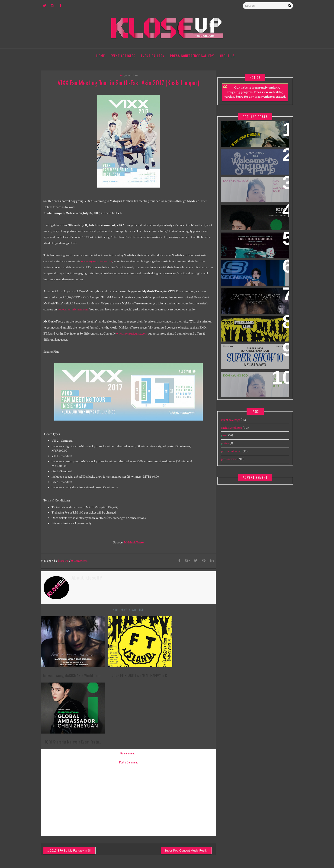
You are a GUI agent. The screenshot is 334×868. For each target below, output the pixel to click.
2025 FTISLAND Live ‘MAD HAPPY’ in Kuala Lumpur (251, 330)
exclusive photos (231, 433)
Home (101, 56)
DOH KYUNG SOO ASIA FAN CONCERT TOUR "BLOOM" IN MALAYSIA (253, 386)
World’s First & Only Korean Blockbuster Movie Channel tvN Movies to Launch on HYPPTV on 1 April (253, 141)
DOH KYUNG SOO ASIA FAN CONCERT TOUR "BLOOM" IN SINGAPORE (253, 191)
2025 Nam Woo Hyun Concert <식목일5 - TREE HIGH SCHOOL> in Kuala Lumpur (252, 250)
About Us (227, 56)
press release (129, 76)
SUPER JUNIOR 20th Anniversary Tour (252, 358)
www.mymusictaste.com (106, 262)
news (223, 440)
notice (224, 448)
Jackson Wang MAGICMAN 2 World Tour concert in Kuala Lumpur (251, 305)
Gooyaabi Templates (278, 849)
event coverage (230, 425)
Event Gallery (153, 56)
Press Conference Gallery (192, 56)
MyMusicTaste (132, 549)
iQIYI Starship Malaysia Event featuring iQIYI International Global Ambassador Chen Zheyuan (250, 225)
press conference (231, 456)
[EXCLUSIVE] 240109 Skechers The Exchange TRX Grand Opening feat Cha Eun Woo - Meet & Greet (250, 280)
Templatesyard (236, 849)
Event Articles (123, 56)
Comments (82, 567)
